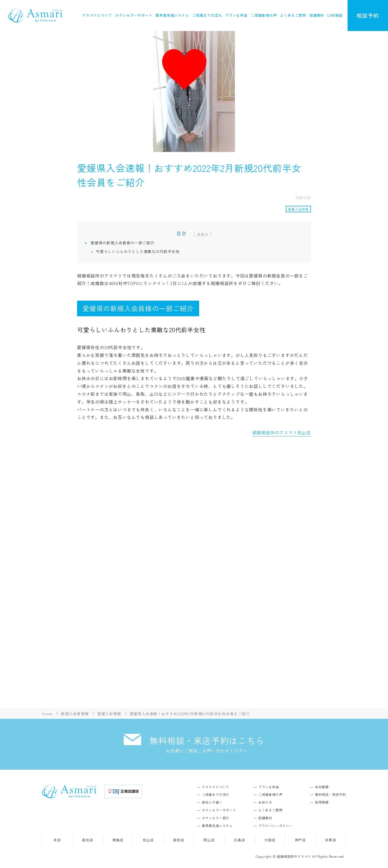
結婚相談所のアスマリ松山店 (282, 432)
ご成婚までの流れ (207, 15)
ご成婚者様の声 (264, 15)
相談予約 (368, 15)
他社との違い (212, 802)
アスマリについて (97, 15)
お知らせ (265, 802)
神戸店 (300, 840)
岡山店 (209, 840)
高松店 (87, 840)
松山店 (148, 840)
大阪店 (270, 840)
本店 (57, 840)
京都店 (330, 840)
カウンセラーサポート (134, 15)
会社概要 (322, 787)
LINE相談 (335, 15)
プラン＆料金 (236, 15)
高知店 (179, 840)
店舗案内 (317, 15)
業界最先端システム (172, 15)
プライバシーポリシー (276, 826)
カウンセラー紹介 (216, 818)
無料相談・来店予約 (330, 795)
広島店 (239, 840)
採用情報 (322, 802)
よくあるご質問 (293, 15)
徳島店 (118, 840)
